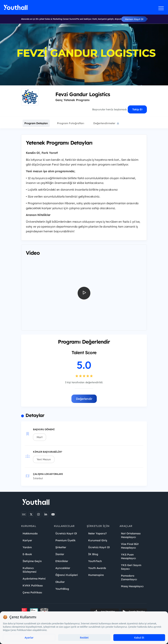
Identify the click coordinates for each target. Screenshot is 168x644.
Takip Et (137, 109)
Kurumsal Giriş (98, 540)
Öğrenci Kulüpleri (67, 575)
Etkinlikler (62, 561)
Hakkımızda (30, 533)
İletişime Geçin (32, 561)
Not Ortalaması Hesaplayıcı (131, 535)
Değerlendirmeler (106, 123)
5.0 (84, 365)
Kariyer (27, 540)
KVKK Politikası (33, 586)
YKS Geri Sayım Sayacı (131, 567)
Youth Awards (97, 568)
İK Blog (93, 554)
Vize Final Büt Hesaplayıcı (130, 546)
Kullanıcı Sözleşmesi (30, 570)
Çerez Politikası (32, 592)
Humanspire (96, 575)
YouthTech (95, 561)
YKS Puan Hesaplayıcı (128, 556)
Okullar (60, 582)
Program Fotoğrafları (71, 123)
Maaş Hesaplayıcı (132, 586)
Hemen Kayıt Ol (134, 19)
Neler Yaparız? (97, 533)
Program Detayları (36, 123)
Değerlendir (84, 399)
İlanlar (60, 554)
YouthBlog (62, 589)
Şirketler (61, 547)
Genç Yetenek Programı (72, 100)
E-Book (27, 554)
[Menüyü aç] (161, 8)
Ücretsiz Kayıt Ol (66, 533)
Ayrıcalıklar (63, 568)
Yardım (27, 547)
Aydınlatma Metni (34, 579)
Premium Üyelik (65, 540)
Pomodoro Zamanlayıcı (129, 578)
